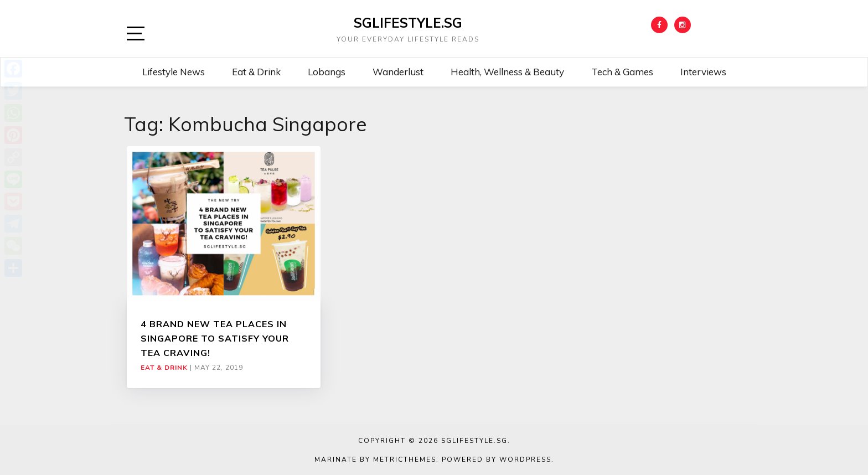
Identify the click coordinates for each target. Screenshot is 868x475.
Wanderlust (398, 72)
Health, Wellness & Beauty (507, 72)
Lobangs (327, 72)
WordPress (525, 459)
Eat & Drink (256, 72)
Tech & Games (622, 72)
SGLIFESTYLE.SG (408, 23)
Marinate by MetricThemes (375, 459)
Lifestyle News (174, 72)
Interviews (703, 72)
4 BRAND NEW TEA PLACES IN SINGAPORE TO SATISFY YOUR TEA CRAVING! (215, 339)
